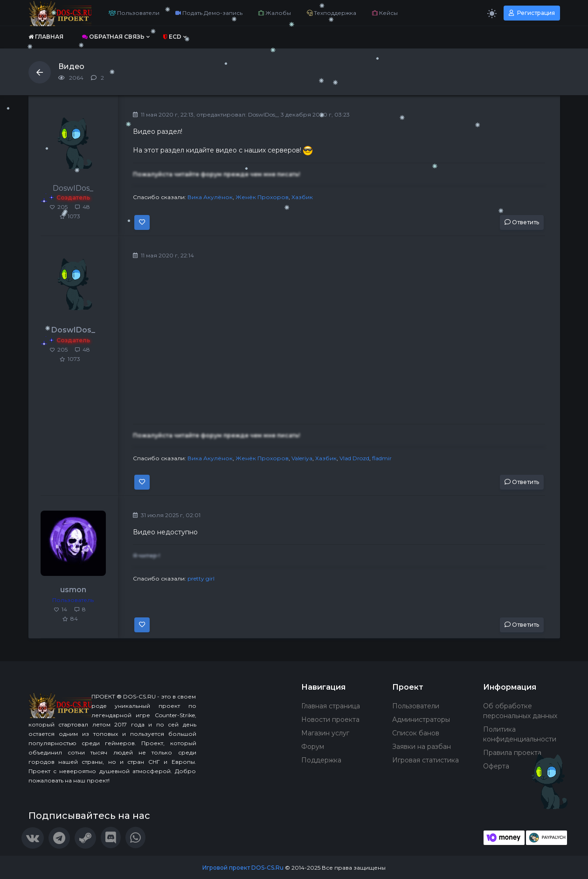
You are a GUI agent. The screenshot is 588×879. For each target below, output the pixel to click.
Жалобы (275, 13)
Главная (46, 37)
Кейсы (385, 13)
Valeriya (302, 458)
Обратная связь (113, 37)
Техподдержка (332, 13)
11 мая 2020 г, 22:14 (163, 255)
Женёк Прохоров (262, 197)
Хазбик (302, 197)
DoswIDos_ (263, 114)
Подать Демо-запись (209, 13)
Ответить (522, 222)
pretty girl (201, 578)
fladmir (382, 458)
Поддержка (321, 760)
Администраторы (421, 720)
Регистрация (532, 13)
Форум (313, 747)
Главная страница (331, 706)
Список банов (416, 733)
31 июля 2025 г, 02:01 (167, 515)
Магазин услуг (325, 733)
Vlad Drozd (354, 458)
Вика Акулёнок (210, 197)
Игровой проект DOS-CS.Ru (243, 868)
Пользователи (134, 13)
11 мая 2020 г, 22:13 (163, 114)
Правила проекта (512, 753)
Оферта (496, 766)
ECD (172, 37)
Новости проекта (330, 720)
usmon (73, 590)
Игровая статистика (425, 760)
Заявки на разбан (422, 747)
